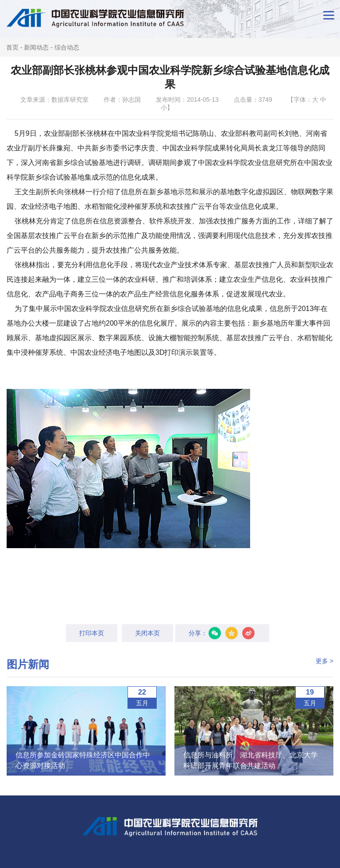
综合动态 (67, 47)
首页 (12, 47)
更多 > (325, 661)
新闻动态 (36, 47)
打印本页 (92, 633)
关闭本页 (147, 633)
